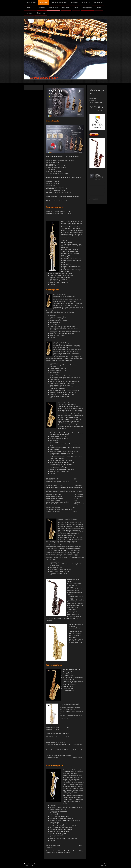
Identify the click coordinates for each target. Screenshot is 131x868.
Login (106, 864)
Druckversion (28, 864)
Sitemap (36, 864)
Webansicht (104, 865)
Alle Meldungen (94, 199)
